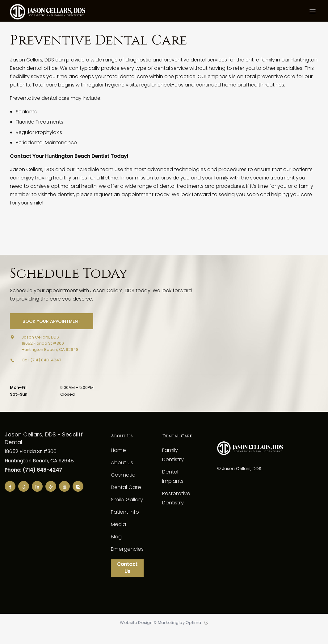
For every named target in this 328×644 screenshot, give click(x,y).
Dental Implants (179, 473)
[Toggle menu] (313, 13)
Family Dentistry (179, 461)
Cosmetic (122, 485)
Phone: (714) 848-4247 (33, 480)
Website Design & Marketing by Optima (160, 635)
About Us (122, 473)
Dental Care (125, 498)
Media (118, 535)
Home (118, 461)
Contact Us (126, 579)
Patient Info (125, 522)
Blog (116, 547)
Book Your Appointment (52, 332)
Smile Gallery (126, 510)
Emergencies (126, 560)
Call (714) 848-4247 (41, 370)
